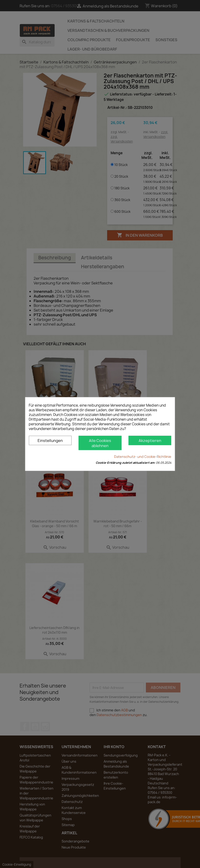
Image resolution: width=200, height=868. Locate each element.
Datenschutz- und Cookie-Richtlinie (143, 457)
